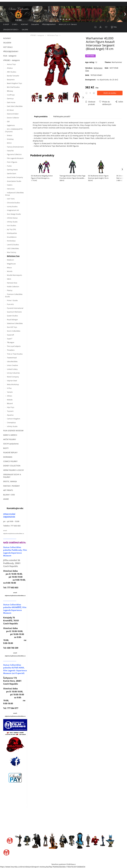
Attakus (10, 68)
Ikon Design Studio (14, 214)
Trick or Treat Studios (15, 354)
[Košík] (114, 27)
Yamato (10, 392)
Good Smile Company (15, 177)
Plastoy (10, 290)
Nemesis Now (12, 283)
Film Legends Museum (15, 158)
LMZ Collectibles (13, 248)
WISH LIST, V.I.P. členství (68, 24)
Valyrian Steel (12, 381)
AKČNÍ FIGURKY (10, 439)
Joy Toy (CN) (11, 229)
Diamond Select (13, 114)
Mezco (9, 268)
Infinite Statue (12, 218)
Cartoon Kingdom (14, 419)
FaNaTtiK (10, 151)
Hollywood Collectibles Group (14, 194)
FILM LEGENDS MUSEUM (13, 431)
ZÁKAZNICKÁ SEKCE (10, 30)
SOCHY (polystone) (11, 444)
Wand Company (13, 377)
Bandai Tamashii (13, 76)
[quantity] (90, 93)
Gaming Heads (12, 170)
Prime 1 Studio (12, 300)
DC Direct (10, 110)
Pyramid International (15, 308)
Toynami (10, 411)
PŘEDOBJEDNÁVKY (49, 24)
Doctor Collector (13, 118)
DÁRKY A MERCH (10, 435)
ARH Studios (12, 72)
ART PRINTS (8, 490)
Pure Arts (10, 304)
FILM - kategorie (10, 56)
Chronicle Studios (13, 203)
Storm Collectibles (14, 331)
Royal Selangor (12, 320)
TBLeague (11, 342)
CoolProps (11, 95)
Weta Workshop (13, 384)
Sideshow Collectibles (15, 323)
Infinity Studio (12, 222)
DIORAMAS (8, 457)
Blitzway (10, 91)
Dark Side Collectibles (15, 106)
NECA (9, 279)
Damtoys (10, 99)
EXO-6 (9, 143)
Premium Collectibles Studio (14, 295)
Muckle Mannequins (14, 275)
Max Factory (12, 252)
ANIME (6, 499)
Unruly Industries (13, 373)
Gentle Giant (12, 173)
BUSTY (6, 448)
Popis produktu (41, 116)
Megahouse (11, 264)
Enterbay (10, 139)
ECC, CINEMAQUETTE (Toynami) (14, 130)
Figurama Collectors (14, 154)
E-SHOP (6, 24)
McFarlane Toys (13, 256)
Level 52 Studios (13, 245)
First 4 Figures (12, 162)
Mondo (10, 271)
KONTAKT (25, 24)
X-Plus (9, 388)
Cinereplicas (11, 423)
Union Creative (12, 365)
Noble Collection (13, 287)
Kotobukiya (11, 241)
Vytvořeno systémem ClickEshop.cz (64, 864)
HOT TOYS (11, 199)
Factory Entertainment (15, 147)
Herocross (11, 189)
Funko (9, 166)
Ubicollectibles (12, 361)
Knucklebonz (12, 237)
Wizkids (10, 400)
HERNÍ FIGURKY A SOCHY (14, 470)
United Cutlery (12, 369)
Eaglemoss (11, 125)
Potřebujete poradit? (62, 116)
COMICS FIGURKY (10, 461)
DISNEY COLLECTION (12, 466)
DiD (8, 121)
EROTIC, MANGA (10, 481)
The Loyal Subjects (14, 346)
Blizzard (10, 403)
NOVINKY (7, 38)
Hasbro (10, 185)
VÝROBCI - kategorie (11, 60)
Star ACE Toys (12, 327)
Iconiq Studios (12, 206)
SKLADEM (7, 43)
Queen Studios (12, 316)
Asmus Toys (11, 64)
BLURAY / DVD (9, 495)
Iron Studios (11, 225)
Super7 (10, 339)
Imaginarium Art (13, 210)
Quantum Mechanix (14, 312)
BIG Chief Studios (13, 87)
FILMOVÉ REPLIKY (10, 452)
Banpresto (11, 80)
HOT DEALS (8, 47)
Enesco (10, 135)
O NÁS (14, 24)
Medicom (10, 260)
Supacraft (10, 335)
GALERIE (25, 30)
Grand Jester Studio (14, 181)
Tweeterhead (12, 358)
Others (9, 396)
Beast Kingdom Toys (14, 83)
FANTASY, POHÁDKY (11, 486)
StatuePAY (35, 24)
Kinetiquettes (12, 233)
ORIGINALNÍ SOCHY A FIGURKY (12, 476)
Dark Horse (11, 102)
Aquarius (10, 415)
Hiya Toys (11, 407)
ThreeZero (11, 350)
